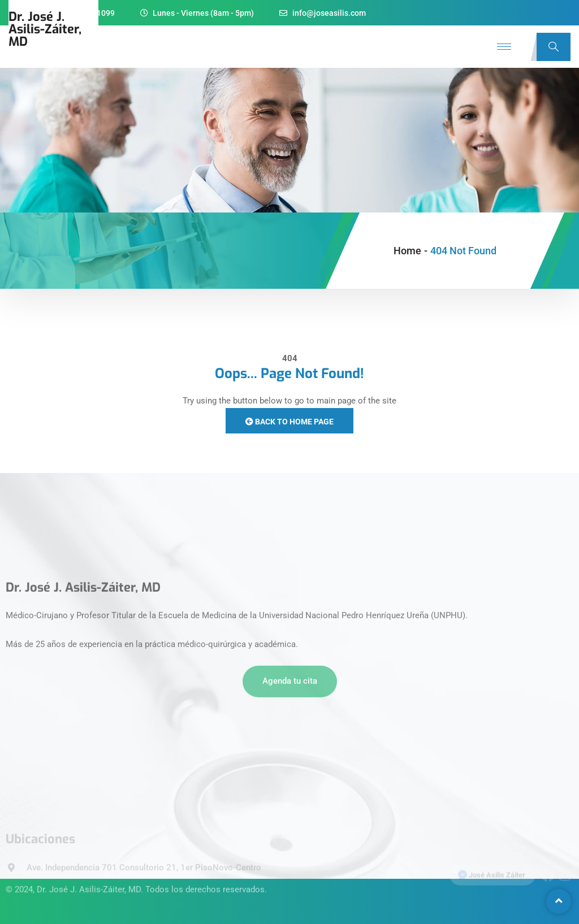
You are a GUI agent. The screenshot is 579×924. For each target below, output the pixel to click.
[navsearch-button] (554, 47)
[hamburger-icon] (504, 47)
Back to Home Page (289, 422)
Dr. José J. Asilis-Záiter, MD (89, 880)
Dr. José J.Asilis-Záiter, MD (45, 29)
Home (407, 251)
